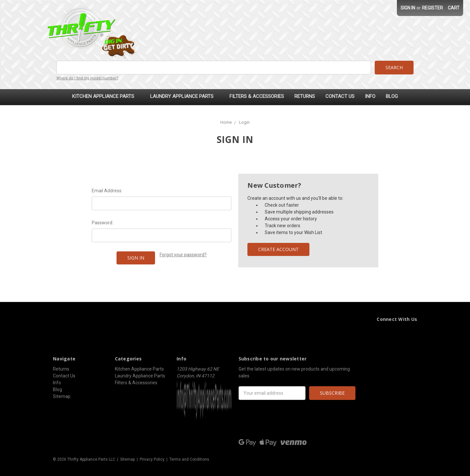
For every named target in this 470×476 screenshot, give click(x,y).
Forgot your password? (183, 255)
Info (370, 96)
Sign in (408, 8)
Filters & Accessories (257, 96)
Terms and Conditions (189, 459)
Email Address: (107, 191)
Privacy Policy (152, 459)
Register (432, 8)
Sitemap (62, 396)
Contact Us (340, 96)
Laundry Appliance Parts (185, 96)
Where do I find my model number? (87, 78)
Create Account (278, 249)
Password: (102, 223)
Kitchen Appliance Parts (106, 96)
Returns (305, 96)
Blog (392, 96)
